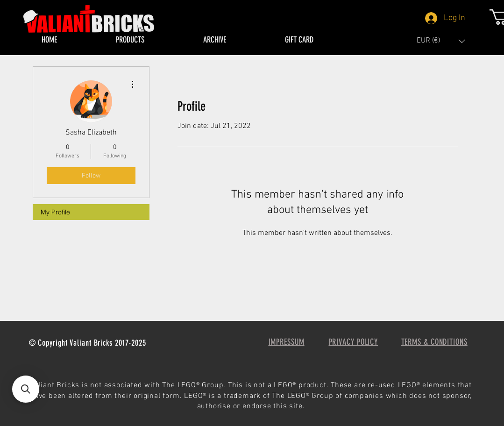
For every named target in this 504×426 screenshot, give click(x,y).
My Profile (55, 212)
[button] (441, 41)
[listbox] (441, 41)
